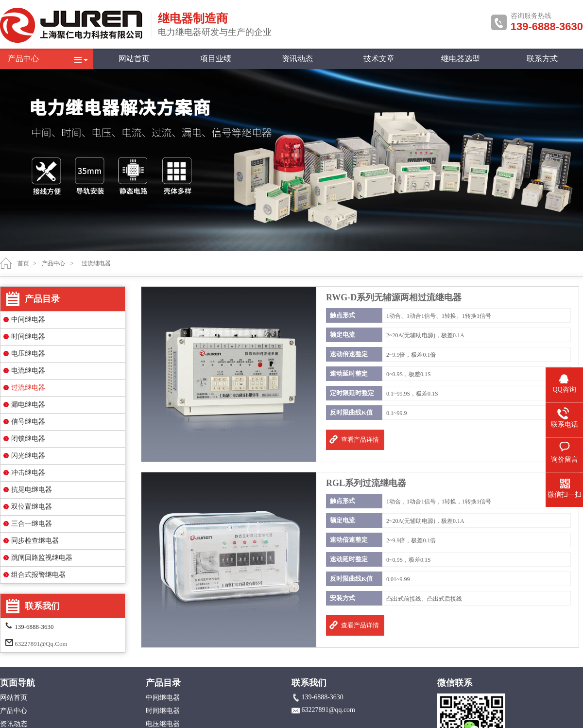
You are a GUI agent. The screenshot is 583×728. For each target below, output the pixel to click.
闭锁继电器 (28, 439)
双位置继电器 (32, 507)
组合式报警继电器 (38, 575)
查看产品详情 (360, 440)
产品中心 (23, 59)
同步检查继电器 (35, 541)
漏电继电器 (28, 405)
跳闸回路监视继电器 (42, 558)
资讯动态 (297, 59)
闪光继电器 (28, 456)
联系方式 (542, 59)
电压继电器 (28, 354)
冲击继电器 (28, 473)
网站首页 (134, 59)
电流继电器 (28, 371)
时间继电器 (28, 337)
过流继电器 (28, 388)
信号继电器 (28, 422)
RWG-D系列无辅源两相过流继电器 (394, 297)
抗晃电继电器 (32, 490)
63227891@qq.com (41, 644)
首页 (23, 263)
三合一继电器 (32, 524)
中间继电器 (28, 320)
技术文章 (379, 59)
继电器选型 (461, 59)
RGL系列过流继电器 (366, 483)
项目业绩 (216, 59)
